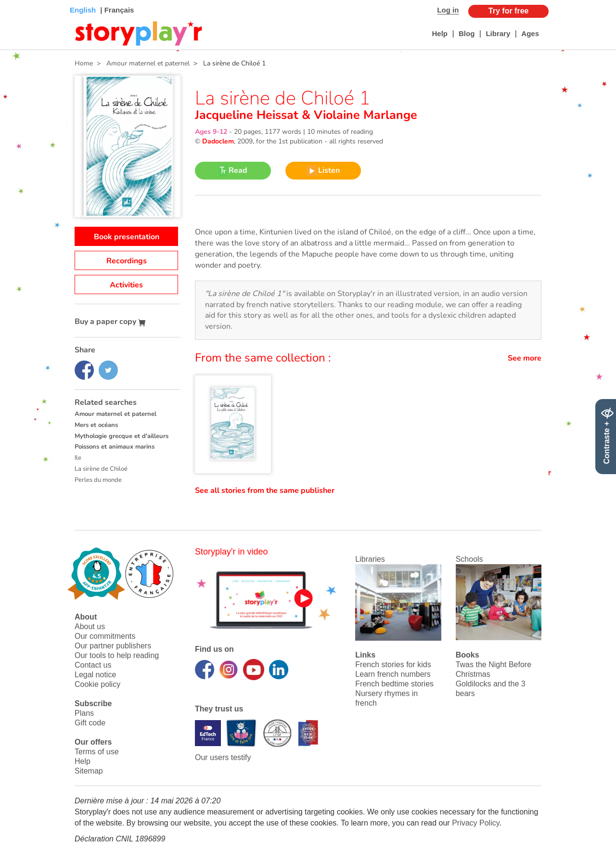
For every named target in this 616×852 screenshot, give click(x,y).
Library (498, 33)
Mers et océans (96, 425)
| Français (116, 10)
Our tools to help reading (117, 655)
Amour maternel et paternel (115, 414)
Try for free (509, 11)
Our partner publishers (113, 646)
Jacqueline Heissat (248, 115)
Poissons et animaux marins (115, 447)
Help (440, 33)
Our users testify (223, 757)
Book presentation (127, 237)
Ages (530, 33)
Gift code (90, 723)
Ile (78, 458)
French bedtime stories (394, 684)
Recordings (127, 261)
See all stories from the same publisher (265, 491)
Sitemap (89, 771)
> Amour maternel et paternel (141, 63)
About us (90, 626)
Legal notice (95, 675)
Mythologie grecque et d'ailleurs (122, 436)
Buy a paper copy (110, 322)
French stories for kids (393, 665)
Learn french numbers (393, 674)
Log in (448, 10)
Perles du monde (98, 480)
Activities (126, 285)
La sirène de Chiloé (101, 469)
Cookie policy (97, 684)
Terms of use (97, 752)
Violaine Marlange (364, 115)
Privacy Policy (475, 823)
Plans (84, 713)
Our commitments (105, 636)
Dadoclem (218, 141)
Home (84, 63)
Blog (467, 33)
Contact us (93, 665)
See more (525, 358)
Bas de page (19, 0)
